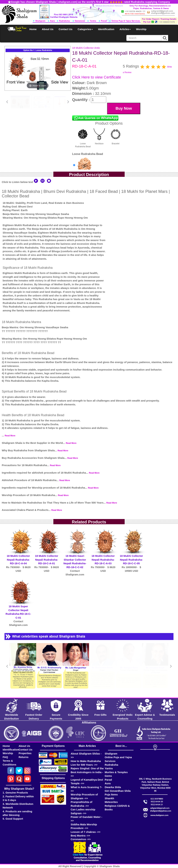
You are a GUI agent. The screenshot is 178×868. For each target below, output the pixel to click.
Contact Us (65, 29)
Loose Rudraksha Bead (83, 137)
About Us (48, 29)
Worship (141, 29)
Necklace (99, 135)
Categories (85, 29)
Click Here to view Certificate (97, 77)
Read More (10, 436)
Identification (106, 29)
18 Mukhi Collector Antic (86, 48)
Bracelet (116, 135)
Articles (125, 29)
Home (33, 29)
